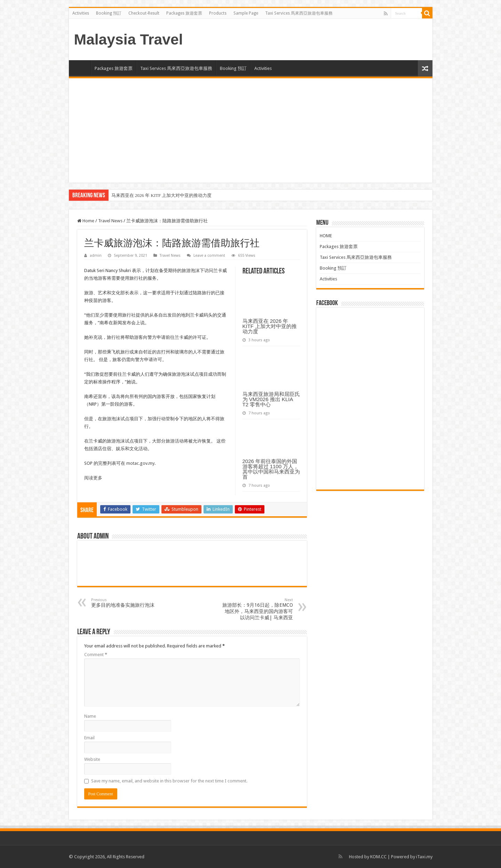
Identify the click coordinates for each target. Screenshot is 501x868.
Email (89, 738)
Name (90, 716)
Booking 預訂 (109, 13)
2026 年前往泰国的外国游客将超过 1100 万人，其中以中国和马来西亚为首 (271, 469)
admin (96, 256)
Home (86, 221)
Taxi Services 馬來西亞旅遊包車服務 (299, 13)
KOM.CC (378, 857)
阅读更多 (93, 478)
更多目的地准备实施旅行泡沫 (127, 603)
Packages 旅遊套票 (184, 13)
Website (92, 759)
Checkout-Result (144, 13)
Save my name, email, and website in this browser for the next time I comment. (169, 781)
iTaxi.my (424, 857)
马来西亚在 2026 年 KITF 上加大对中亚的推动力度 (162, 195)
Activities (81, 13)
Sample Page (246, 13)
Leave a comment (209, 256)
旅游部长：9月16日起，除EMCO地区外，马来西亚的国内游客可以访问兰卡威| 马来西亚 (257, 609)
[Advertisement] (251, 130)
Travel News (110, 221)
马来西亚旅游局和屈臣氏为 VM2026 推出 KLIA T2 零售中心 (271, 399)
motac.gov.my (140, 463)
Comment (96, 655)
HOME (81, 67)
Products (218, 13)
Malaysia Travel (129, 39)
